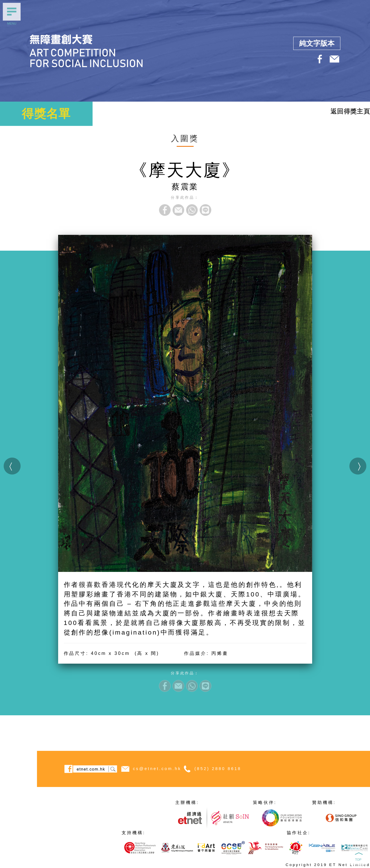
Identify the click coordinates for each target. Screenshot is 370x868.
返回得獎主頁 (350, 111)
